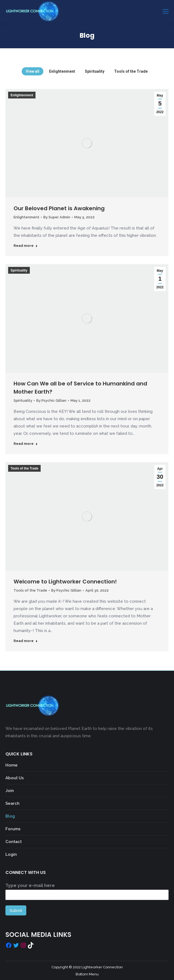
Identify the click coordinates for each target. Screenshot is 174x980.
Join (10, 791)
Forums (13, 829)
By (57, 217)
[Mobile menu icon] (166, 11)
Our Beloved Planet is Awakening (59, 208)
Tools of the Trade (131, 71)
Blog (10, 816)
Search (12, 803)
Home (12, 765)
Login (11, 854)
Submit (16, 910)
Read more (26, 246)
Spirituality (95, 71)
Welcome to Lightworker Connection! (65, 582)
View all (33, 71)
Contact (14, 842)
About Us (15, 778)
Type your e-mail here (30, 885)
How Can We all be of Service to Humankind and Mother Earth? (80, 388)
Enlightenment (62, 71)
